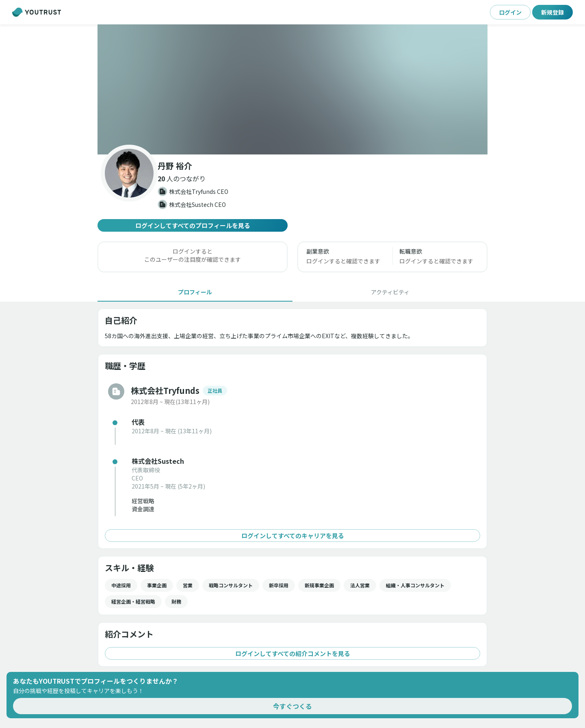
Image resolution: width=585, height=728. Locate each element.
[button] (292, 89)
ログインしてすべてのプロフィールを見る (193, 225)
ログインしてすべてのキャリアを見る (292, 536)
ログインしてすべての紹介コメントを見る (292, 653)
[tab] (195, 292)
